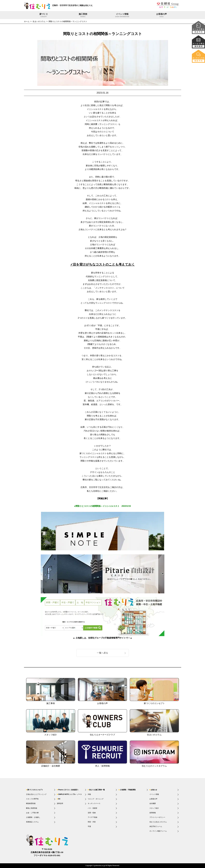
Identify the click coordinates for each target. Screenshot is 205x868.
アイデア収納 (92, 817)
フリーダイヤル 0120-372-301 (47, 855)
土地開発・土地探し (33, 817)
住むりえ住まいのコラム (158, 822)
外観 (89, 794)
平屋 (89, 826)
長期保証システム (32, 822)
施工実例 (83, 15)
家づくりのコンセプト (35, 790)
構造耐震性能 (31, 803)
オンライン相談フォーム (158, 831)
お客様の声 (162, 15)
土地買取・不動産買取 (128, 790)
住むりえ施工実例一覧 (97, 790)
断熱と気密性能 (32, 808)
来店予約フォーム (156, 826)
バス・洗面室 (92, 808)
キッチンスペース (94, 803)
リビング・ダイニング (96, 799)
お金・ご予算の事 (32, 813)
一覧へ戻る (102, 653)
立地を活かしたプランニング (36, 794)
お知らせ (154, 790)
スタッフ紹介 (154, 808)
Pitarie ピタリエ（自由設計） (69, 790)
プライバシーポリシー (157, 817)
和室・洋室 (92, 822)
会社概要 (153, 803)
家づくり (44, 15)
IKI (59, 799)
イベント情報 (122, 15)
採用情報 (153, 813)
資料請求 (60, 803)
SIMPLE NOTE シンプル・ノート (70, 794)
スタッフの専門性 (32, 799)
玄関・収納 (92, 813)
